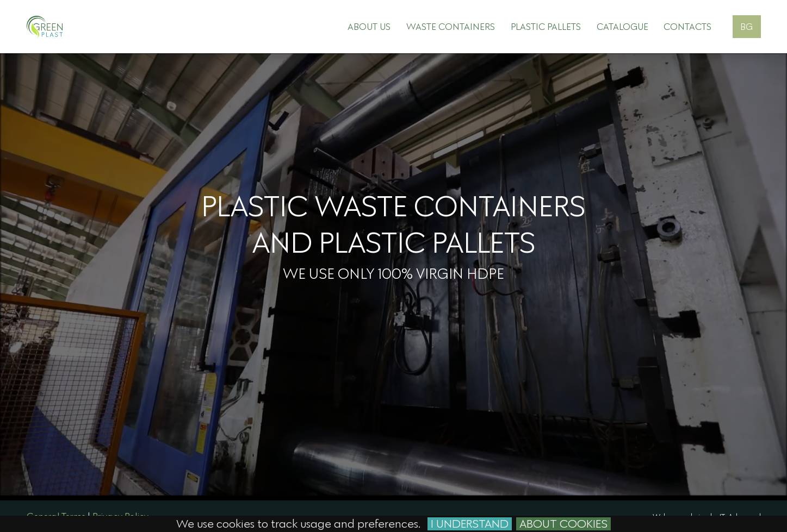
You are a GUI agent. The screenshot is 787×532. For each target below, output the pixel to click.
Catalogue (622, 26)
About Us (369, 26)
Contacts (687, 26)
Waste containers (451, 26)
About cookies (563, 524)
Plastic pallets (546, 26)
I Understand (470, 524)
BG (746, 26)
